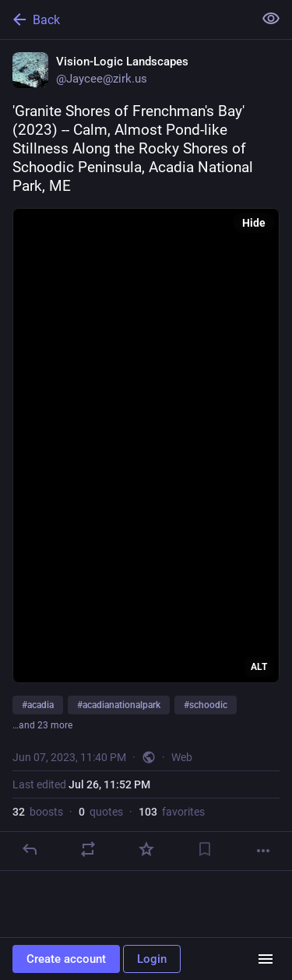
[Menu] (266, 959)
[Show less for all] (271, 19)
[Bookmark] (205, 849)
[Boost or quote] (88, 849)
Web (182, 757)
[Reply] (30, 849)
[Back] (125, 19)
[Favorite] (146, 849)
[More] (263, 851)
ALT (259, 667)
